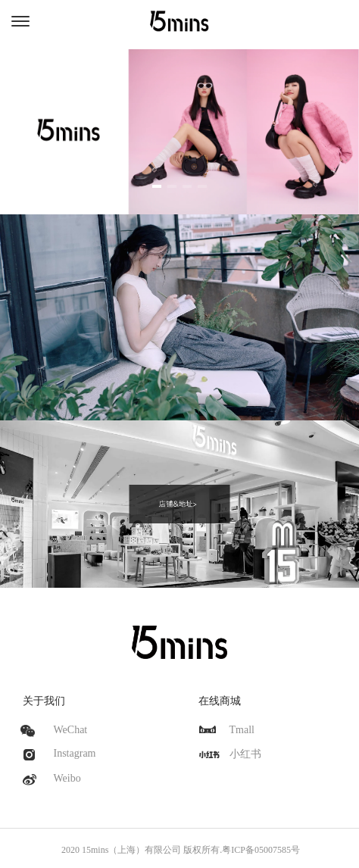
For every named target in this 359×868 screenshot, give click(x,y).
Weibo (67, 778)
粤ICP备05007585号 (261, 850)
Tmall (242, 730)
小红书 (245, 754)
